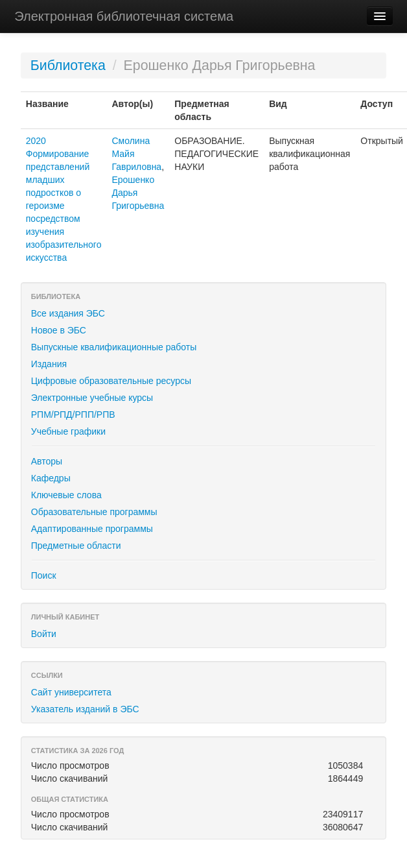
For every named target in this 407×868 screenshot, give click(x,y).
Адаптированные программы (92, 529)
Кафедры (51, 478)
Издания (49, 364)
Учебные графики (68, 431)
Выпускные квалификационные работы (114, 347)
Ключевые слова (66, 495)
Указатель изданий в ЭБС (85, 709)
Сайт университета (71, 692)
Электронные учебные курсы (92, 398)
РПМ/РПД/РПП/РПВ (73, 415)
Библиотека (68, 66)
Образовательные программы (94, 512)
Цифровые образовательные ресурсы (111, 381)
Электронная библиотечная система (124, 16)
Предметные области (76, 546)
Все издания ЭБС (68, 313)
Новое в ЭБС (59, 330)
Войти (44, 634)
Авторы (47, 461)
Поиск (44, 575)
